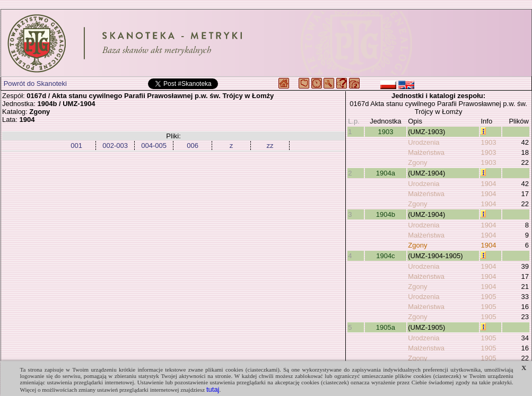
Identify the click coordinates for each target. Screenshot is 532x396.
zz (270, 146)
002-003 (115, 146)
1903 (385, 132)
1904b (386, 214)
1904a (386, 173)
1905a (386, 327)
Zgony (417, 162)
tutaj (213, 389)
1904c (385, 256)
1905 (488, 297)
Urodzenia (424, 142)
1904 (488, 184)
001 (76, 146)
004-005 (154, 146)
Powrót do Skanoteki (35, 83)
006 (193, 146)
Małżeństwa (426, 152)
